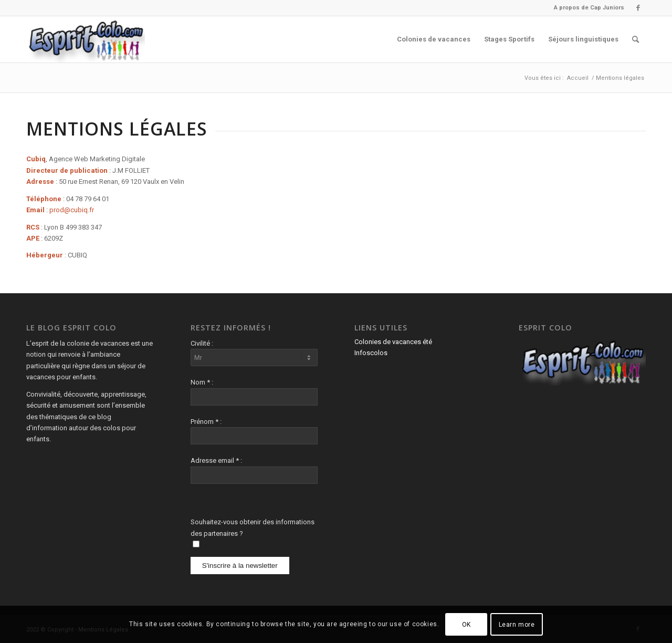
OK (466, 625)
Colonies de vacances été (393, 342)
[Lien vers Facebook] (638, 8)
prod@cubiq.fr (72, 210)
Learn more (517, 625)
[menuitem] (586, 8)
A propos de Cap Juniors (589, 8)
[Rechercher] (636, 39)
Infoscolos (371, 353)
